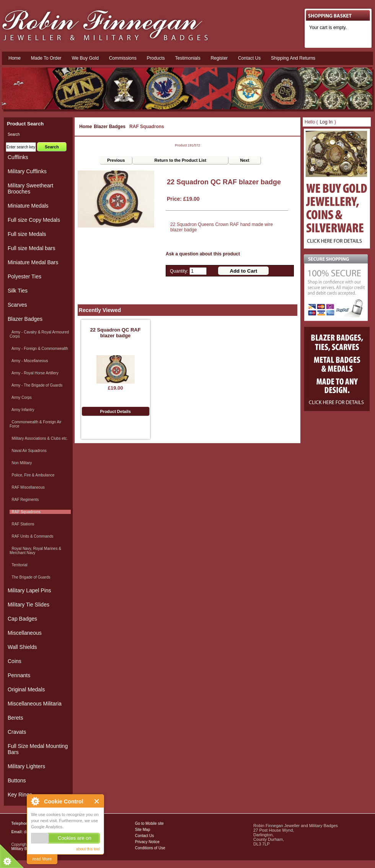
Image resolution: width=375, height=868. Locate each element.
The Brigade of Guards (30, 577)
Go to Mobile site (149, 823)
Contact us (249, 58)
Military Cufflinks (27, 171)
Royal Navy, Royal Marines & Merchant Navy (35, 551)
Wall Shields (22, 647)
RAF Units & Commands (31, 536)
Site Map (143, 830)
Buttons (17, 780)
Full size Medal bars (32, 248)
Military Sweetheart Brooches (30, 189)
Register (219, 58)
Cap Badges (22, 619)
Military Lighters (26, 766)
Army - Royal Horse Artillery (34, 373)
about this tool (88, 849)
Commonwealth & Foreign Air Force (36, 424)
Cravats (17, 732)
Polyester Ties (24, 276)
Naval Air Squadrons (28, 451)
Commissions (123, 58)
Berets (15, 718)
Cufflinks (18, 157)
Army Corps (21, 397)
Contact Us (144, 836)
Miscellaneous (25, 633)
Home (15, 58)
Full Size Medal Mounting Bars (38, 749)
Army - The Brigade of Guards (36, 385)
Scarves (17, 305)
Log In (326, 122)
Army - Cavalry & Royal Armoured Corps (39, 334)
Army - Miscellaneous (29, 361)
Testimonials (188, 58)
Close (97, 801)
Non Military (21, 463)
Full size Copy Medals (34, 220)
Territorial (19, 565)
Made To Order (46, 58)
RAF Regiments (24, 500)
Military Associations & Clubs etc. (39, 438)
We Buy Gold (85, 58)
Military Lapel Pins (29, 590)
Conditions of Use (150, 848)
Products (156, 58)
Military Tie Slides (29, 605)
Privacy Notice (147, 842)
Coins (15, 661)
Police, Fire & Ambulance (32, 475)
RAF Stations (22, 524)
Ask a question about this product (203, 254)
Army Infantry (22, 410)
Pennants (19, 675)
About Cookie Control (35, 801)
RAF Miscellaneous (27, 487)
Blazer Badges (110, 127)
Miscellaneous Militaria (35, 704)
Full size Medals (27, 234)
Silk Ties (18, 291)
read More (42, 859)
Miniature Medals (28, 206)
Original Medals (26, 689)
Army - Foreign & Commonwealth (39, 349)
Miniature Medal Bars (33, 262)
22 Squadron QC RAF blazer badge (115, 333)
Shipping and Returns (293, 58)
